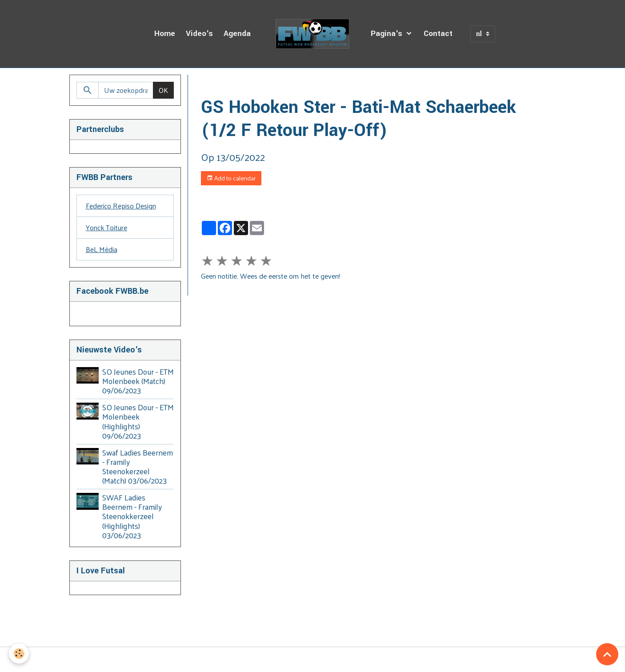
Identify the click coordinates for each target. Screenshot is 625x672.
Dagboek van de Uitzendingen (289, 85)
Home (165, 34)
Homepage (218, 85)
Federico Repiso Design (121, 206)
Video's (199, 34)
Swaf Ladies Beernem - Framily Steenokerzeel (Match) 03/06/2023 (138, 466)
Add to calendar (231, 178)
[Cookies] (19, 654)
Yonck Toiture (106, 227)
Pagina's (388, 34)
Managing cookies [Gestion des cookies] (313, 660)
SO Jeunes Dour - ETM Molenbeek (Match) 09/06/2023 (138, 381)
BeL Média (102, 249)
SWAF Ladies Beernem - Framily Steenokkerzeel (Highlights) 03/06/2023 (132, 516)
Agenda (237, 34)
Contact (438, 34)
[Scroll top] (607, 654)
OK (163, 90)
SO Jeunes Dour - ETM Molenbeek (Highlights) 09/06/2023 (138, 421)
